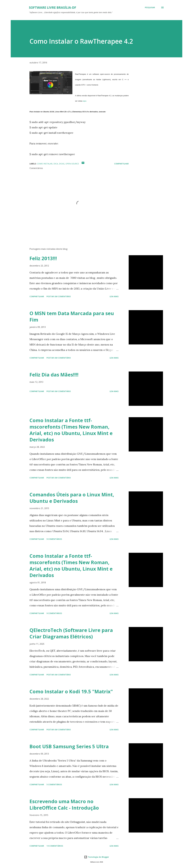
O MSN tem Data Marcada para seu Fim (72, 317)
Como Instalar (45, 164)
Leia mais (114, 296)
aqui (85, 101)
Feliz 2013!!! (43, 258)
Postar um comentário (59, 296)
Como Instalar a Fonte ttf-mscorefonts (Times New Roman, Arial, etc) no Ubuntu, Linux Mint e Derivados (71, 430)
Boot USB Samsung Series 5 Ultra (69, 746)
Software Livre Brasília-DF (53, 7)
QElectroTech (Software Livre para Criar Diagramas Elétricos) (71, 633)
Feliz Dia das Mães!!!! (54, 375)
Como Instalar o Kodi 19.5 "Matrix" (71, 691)
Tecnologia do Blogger (96, 857)
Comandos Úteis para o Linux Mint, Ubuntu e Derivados (72, 498)
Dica (56, 164)
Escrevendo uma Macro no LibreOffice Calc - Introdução (64, 805)
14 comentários (55, 846)
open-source (72, 164)
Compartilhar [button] (121, 164)
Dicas (62, 164)
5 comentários (54, 784)
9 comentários (54, 539)
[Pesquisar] (150, 8)
